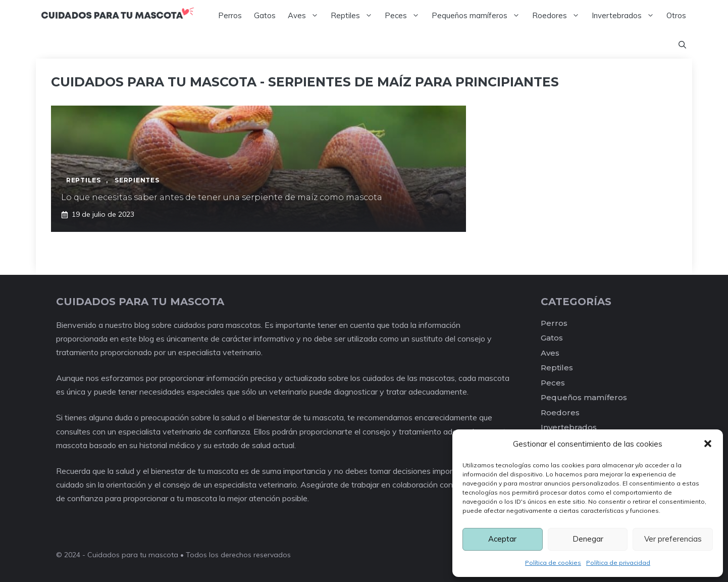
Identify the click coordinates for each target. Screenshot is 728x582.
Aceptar (502, 539)
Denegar (588, 539)
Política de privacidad (618, 563)
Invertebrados (626, 16)
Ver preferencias (673, 539)
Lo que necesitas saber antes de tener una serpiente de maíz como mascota (222, 197)
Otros (676, 15)
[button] (708, 444)
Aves (306, 16)
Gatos (265, 15)
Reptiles (355, 16)
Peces (405, 16)
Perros (230, 15)
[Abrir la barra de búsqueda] (682, 45)
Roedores (559, 16)
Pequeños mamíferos (479, 16)
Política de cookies (553, 563)
